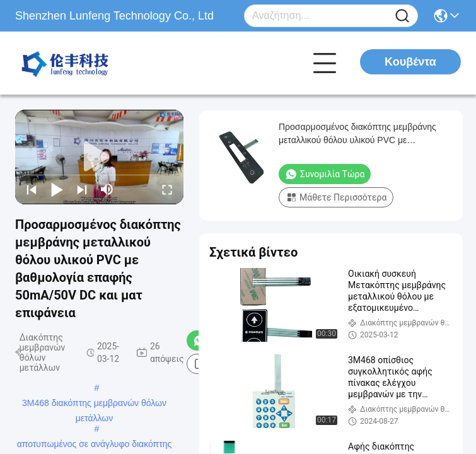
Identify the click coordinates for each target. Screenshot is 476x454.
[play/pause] (57, 189)
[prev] (32, 189)
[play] (100, 157)
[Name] (402, 16)
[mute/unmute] (107, 189)
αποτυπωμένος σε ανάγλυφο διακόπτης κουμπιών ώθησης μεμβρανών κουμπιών (95, 445)
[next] (82, 189)
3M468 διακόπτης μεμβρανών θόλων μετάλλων (94, 404)
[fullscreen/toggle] (167, 189)
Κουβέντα (410, 62)
